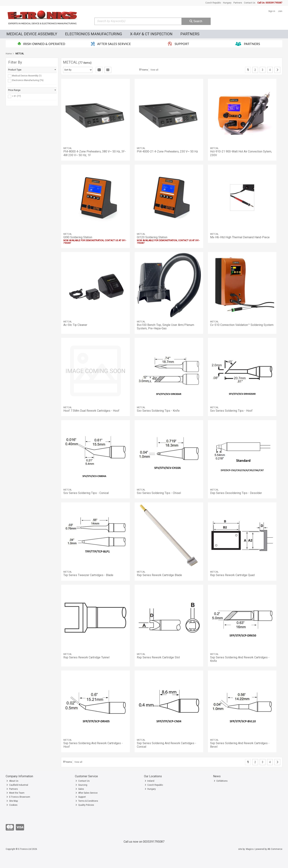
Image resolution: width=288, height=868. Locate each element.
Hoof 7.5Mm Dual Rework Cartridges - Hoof (91, 411)
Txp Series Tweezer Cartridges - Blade (88, 575)
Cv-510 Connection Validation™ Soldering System (242, 325)
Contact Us (250, 3)
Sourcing (81, 785)
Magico (250, 849)
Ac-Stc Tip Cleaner (75, 325)
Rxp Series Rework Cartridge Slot (158, 657)
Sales (80, 789)
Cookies (12, 805)
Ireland (150, 781)
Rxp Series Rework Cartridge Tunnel (86, 657)
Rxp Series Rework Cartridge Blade (159, 575)
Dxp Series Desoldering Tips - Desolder (236, 493)
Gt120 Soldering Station (152, 237)
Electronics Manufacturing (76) (28, 80)
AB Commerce (275, 849)
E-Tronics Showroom (18, 797)
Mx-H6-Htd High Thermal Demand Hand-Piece (240, 237)
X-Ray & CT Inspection (151, 34)
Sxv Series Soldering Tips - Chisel (159, 493)
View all (154, 70)
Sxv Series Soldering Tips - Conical (86, 493)
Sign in (272, 11)
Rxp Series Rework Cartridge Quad (232, 575)
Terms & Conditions (87, 801)
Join (280, 11)
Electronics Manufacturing (94, 34)
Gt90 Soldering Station (78, 237)
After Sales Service (87, 793)
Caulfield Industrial (17, 785)
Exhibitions (221, 781)
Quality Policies (85, 805)
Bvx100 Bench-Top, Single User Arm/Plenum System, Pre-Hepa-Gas (165, 327)
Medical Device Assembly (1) (27, 76)
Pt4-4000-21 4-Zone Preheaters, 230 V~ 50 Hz (167, 151)
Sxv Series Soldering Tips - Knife (158, 411)
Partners (238, 3)
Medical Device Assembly (32, 34)
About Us (12, 781)
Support (81, 797)
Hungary (227, 3)
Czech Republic (213, 3)
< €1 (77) (16, 96)
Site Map (12, 801)
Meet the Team (15, 793)
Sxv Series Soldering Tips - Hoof (231, 411)
